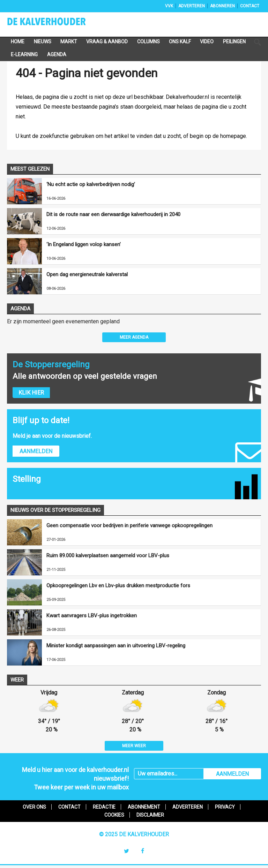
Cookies (114, 815)
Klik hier (31, 393)
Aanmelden (36, 451)
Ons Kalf (180, 42)
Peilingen (234, 42)
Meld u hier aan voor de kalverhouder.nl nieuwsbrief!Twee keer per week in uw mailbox (75, 778)
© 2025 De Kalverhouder (134, 834)
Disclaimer (150, 815)
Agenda (57, 54)
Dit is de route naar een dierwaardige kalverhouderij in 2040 (113, 214)
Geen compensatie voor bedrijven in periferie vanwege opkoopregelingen (129, 525)
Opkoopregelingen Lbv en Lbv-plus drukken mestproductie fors (118, 586)
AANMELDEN (232, 774)
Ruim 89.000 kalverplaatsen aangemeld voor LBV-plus (108, 556)
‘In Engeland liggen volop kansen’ (84, 244)
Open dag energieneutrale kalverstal (87, 274)
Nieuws (43, 42)
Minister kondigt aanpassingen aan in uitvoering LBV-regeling (116, 646)
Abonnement (144, 807)
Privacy (225, 807)
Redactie (104, 807)
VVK (169, 6)
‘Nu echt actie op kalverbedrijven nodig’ (91, 184)
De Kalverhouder (56, 24)
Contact (250, 6)
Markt (69, 42)
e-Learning (24, 54)
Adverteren (192, 6)
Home (18, 42)
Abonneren (222, 6)
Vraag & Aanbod (107, 42)
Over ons (34, 807)
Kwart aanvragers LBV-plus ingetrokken (92, 616)
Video (207, 42)
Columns (148, 42)
